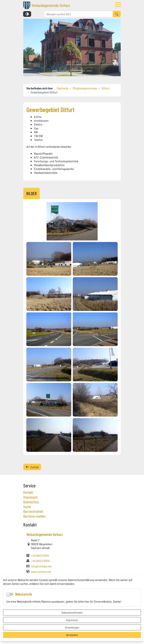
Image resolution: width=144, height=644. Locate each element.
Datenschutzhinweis (72, 612)
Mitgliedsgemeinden (85, 88)
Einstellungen (72, 627)
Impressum (72, 620)
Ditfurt (106, 88)
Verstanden (72, 635)
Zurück (32, 467)
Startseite (63, 88)
